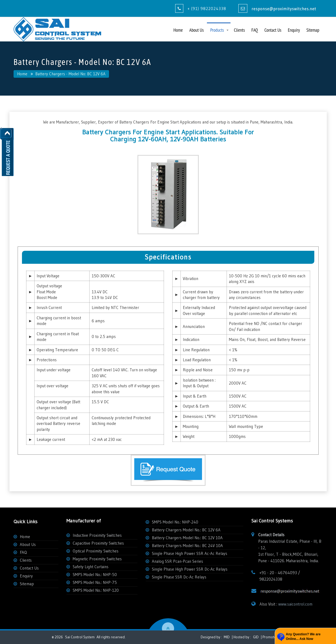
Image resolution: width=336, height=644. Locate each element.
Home (178, 30)
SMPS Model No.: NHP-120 (96, 590)
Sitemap (313, 30)
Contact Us (273, 30)
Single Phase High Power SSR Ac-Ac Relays (190, 553)
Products (217, 30)
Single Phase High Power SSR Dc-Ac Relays (190, 569)
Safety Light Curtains (91, 567)
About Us (196, 30)
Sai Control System (80, 637)
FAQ (255, 30)
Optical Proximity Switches (96, 551)
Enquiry (294, 30)
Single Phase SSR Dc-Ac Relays (179, 577)
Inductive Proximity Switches (97, 535)
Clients (239, 30)
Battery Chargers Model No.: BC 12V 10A (187, 538)
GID (256, 637)
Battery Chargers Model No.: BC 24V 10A (187, 546)
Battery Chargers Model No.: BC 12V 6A (186, 530)
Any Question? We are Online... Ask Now (303, 637)
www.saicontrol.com (295, 604)
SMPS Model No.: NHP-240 (175, 522)
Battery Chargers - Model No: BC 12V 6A (70, 74)
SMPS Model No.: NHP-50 (95, 575)
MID (226, 637)
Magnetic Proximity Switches (97, 559)
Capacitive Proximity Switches (98, 543)
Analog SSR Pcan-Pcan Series (177, 561)
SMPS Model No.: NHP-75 (95, 582)
